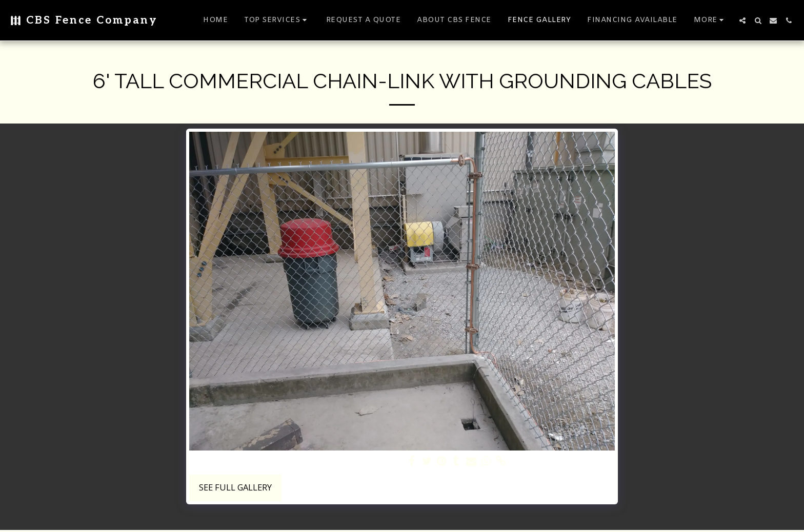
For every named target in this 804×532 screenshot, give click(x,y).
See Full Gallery (235, 487)
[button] (277, 20)
